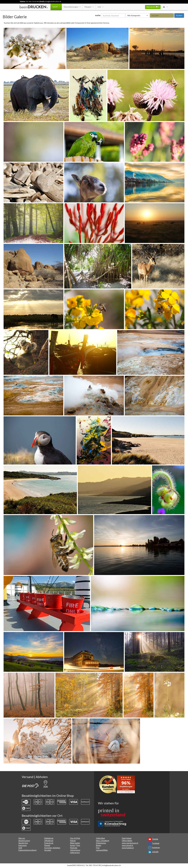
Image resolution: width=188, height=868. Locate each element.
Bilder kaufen (75, 843)
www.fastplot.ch (128, 848)
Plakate (73, 841)
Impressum (23, 845)
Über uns (22, 838)
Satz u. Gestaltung (103, 841)
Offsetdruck (49, 841)
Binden (99, 845)
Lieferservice (75, 853)
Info (100, 7)
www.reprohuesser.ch (130, 843)
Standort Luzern (24, 841)
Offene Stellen (127, 841)
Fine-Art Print (75, 838)
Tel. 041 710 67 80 (32, 2)
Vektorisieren (75, 850)
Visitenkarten (101, 843)
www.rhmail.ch (127, 845)
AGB (20, 848)
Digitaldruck (49, 838)
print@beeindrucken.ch (53, 2)
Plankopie (74, 848)
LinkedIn (155, 852)
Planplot (89, 7)
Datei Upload (127, 838)
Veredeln (48, 850)
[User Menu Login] (165, 7)
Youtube (155, 839)
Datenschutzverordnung (27, 850)
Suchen (179, 15)
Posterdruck (49, 843)
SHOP (56, 7)
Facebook (156, 843)
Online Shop (100, 838)
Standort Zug (23, 843)
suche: (98, 15)
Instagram (156, 848)
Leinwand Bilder (102, 850)
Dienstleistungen (72, 7)
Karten (73, 845)
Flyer (78, 845)
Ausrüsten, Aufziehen (52, 848)
